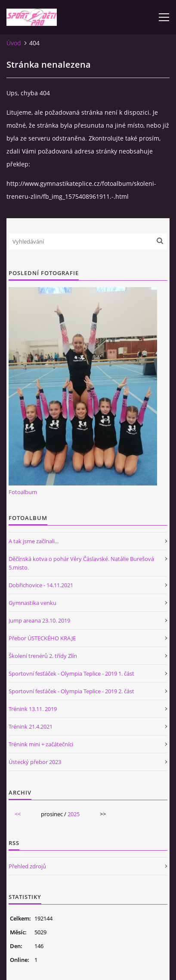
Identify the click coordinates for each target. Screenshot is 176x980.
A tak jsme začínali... (34, 541)
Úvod (14, 43)
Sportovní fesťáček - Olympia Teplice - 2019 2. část (71, 691)
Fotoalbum (23, 492)
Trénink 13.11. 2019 (33, 709)
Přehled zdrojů (27, 866)
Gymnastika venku (32, 603)
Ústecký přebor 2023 (35, 762)
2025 (74, 814)
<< (18, 814)
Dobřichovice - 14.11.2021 (41, 585)
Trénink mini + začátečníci (41, 744)
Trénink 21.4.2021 (31, 726)
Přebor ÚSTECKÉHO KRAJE (42, 638)
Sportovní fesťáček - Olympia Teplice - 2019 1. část (71, 673)
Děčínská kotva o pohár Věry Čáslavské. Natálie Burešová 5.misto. (81, 563)
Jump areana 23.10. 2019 (39, 620)
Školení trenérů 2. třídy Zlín (43, 656)
